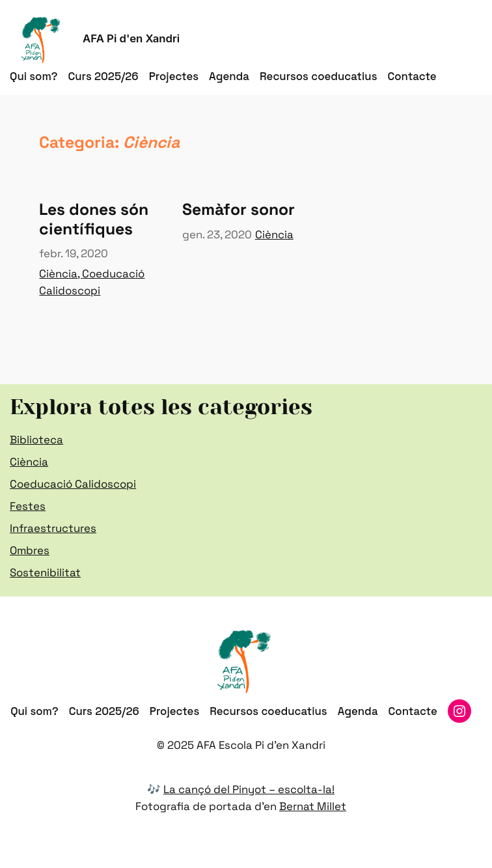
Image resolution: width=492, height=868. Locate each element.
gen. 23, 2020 (217, 234)
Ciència (58, 273)
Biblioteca (36, 440)
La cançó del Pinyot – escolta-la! (249, 789)
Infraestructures (53, 528)
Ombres (30, 550)
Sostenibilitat (45, 572)
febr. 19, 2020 (74, 253)
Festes (28, 506)
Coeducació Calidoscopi (73, 484)
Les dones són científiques (94, 219)
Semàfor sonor (239, 210)
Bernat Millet (313, 806)
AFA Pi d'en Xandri (131, 38)
